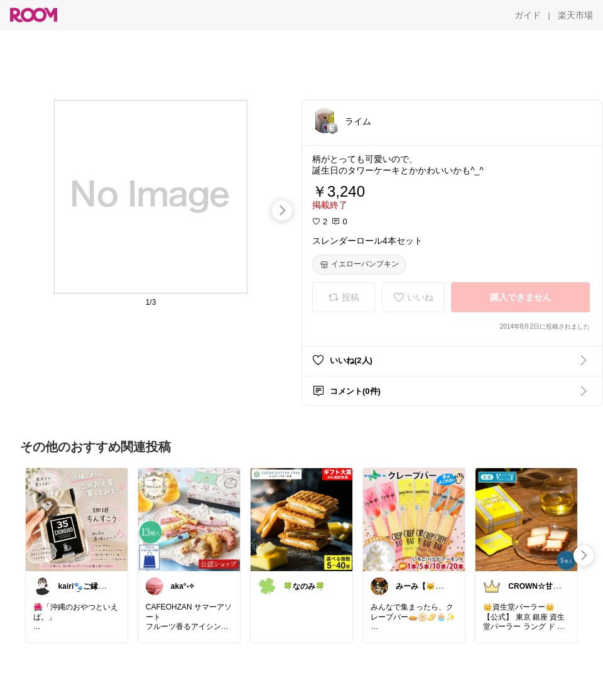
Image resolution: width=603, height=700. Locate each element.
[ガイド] (528, 15)
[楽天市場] (575, 15)
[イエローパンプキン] (359, 265)
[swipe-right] (282, 211)
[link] (77, 519)
